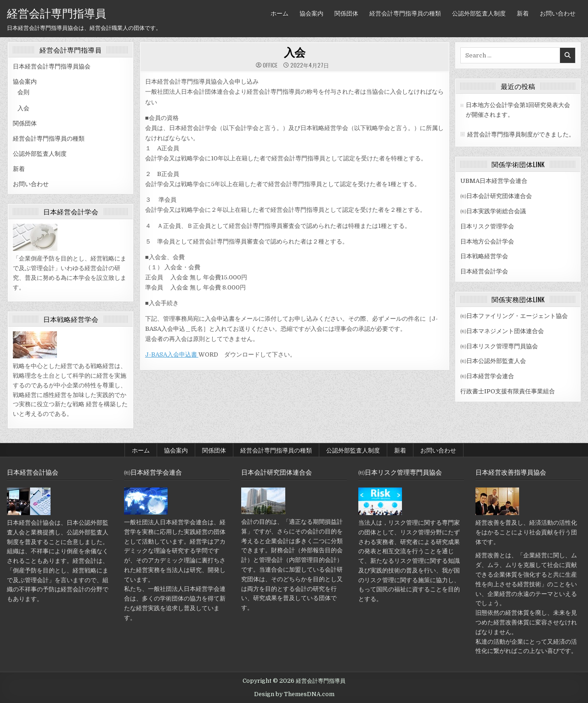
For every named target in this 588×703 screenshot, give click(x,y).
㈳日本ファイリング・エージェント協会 (514, 316)
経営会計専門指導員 (57, 12)
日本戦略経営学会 (484, 256)
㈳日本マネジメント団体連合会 (502, 331)
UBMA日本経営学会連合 (494, 181)
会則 (23, 92)
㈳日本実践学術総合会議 (493, 211)
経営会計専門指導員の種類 (405, 13)
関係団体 (346, 13)
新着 (523, 13)
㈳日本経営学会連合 (487, 376)
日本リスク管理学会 (487, 226)
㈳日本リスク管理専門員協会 (499, 346)
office (270, 65)
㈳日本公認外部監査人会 (493, 361)
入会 (23, 108)
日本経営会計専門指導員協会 (52, 66)
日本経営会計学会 (484, 271)
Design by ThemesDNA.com (294, 694)
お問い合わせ (558, 13)
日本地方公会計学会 (487, 241)
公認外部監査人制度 (479, 13)
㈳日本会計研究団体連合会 (496, 196)
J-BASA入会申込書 (172, 354)
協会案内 (311, 13)
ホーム (280, 13)
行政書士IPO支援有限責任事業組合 (508, 391)
